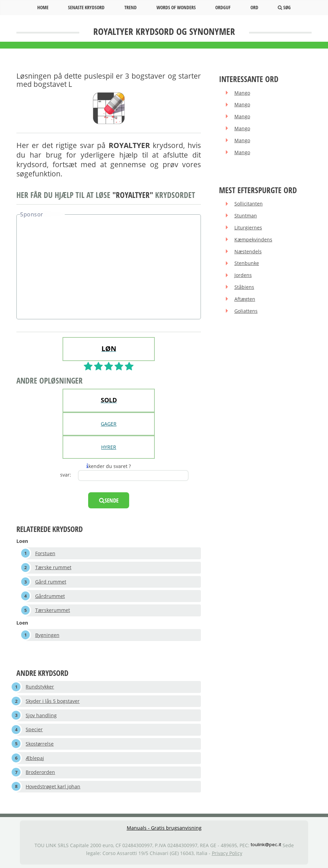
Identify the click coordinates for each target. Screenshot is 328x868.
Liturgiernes (248, 228)
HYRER (109, 447)
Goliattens (246, 311)
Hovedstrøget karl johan (53, 786)
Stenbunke (247, 263)
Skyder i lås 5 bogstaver (53, 701)
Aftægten (245, 299)
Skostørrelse (40, 744)
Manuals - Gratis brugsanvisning (164, 828)
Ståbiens (244, 287)
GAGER (109, 424)
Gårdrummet (50, 596)
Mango (242, 93)
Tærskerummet (53, 610)
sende (109, 500)
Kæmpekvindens (253, 239)
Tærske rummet (53, 567)
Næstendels (248, 251)
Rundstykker (40, 687)
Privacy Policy (227, 853)
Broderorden (40, 772)
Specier (34, 729)
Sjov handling (41, 715)
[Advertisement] (109, 268)
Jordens (243, 275)
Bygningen (47, 635)
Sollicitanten (249, 204)
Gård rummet (51, 582)
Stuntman (246, 216)
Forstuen (45, 553)
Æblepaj (35, 758)
